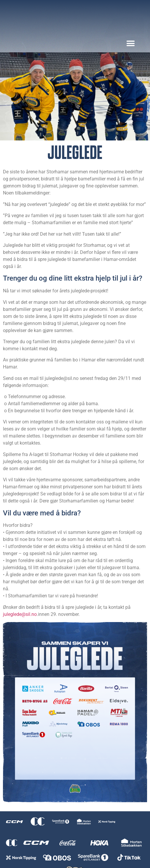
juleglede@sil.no (20, 614)
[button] (130, 43)
